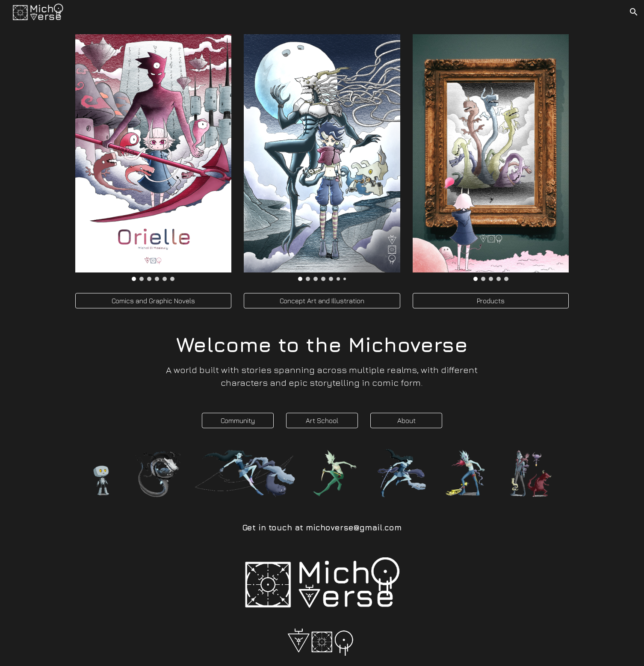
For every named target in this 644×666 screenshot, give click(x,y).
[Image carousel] (153, 158)
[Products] (491, 301)
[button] (634, 12)
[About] (406, 420)
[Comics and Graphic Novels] (153, 301)
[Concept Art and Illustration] (322, 301)
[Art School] (322, 420)
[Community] (238, 420)
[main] (322, 361)
